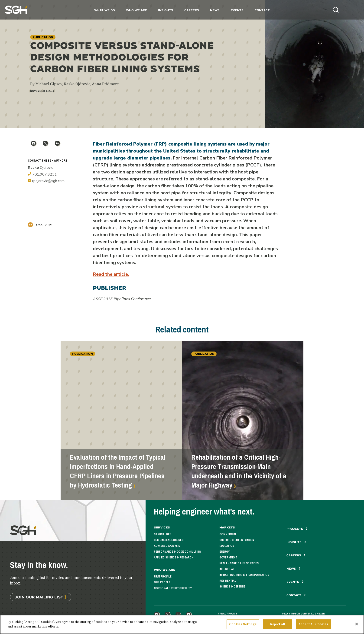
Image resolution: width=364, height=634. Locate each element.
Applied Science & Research (174, 558)
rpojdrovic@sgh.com (46, 181)
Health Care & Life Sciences (239, 563)
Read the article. (111, 274)
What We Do (105, 10)
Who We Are (136, 10)
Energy (224, 552)
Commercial (228, 534)
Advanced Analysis (167, 546)
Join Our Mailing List (39, 597)
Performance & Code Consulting (177, 552)
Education (227, 546)
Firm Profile (163, 577)
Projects (297, 529)
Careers (192, 10)
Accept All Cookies (313, 626)
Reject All (278, 626)
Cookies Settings (243, 626)
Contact (262, 10)
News (215, 10)
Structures (163, 534)
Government (228, 558)
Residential (228, 581)
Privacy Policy (227, 614)
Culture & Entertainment (238, 540)
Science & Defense (232, 587)
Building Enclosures (169, 540)
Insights (166, 10)
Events (237, 10)
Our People (162, 582)
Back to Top (40, 225)
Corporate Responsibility (173, 588)
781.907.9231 (42, 174)
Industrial (227, 569)
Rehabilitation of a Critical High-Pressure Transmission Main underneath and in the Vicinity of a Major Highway (239, 471)
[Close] (357, 626)
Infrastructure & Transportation (244, 575)
